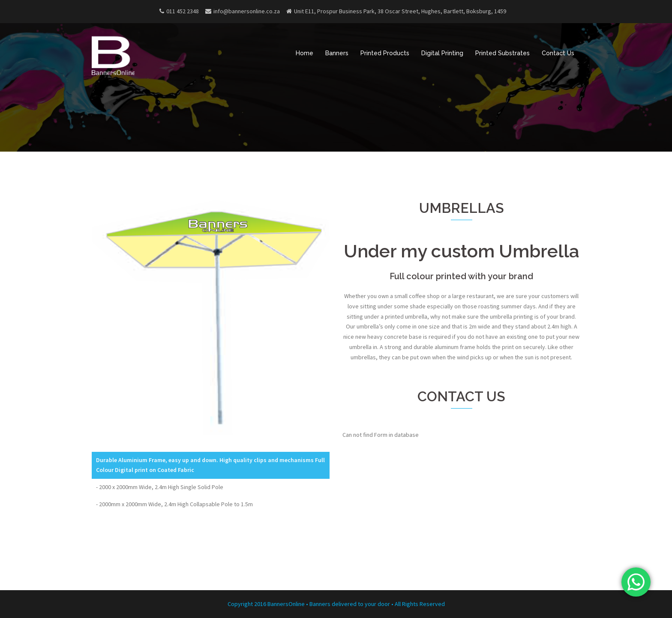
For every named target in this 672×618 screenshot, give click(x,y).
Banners (337, 53)
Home (304, 53)
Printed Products (385, 53)
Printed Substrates (502, 53)
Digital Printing (442, 53)
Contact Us (558, 53)
